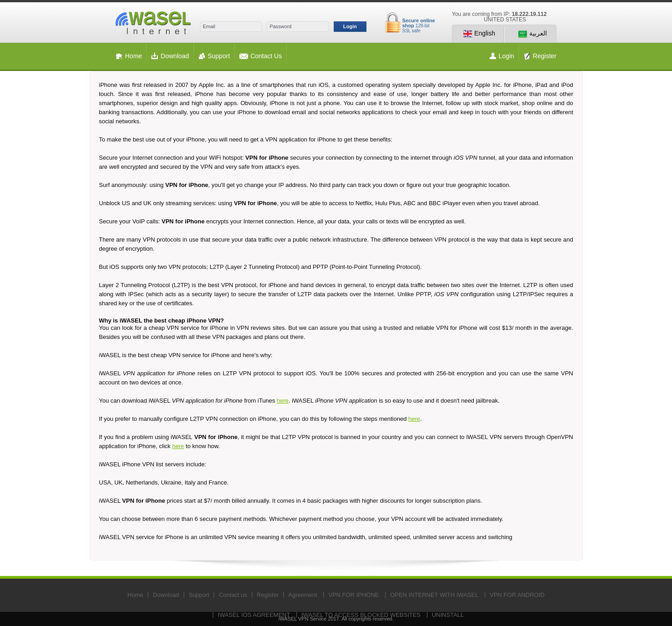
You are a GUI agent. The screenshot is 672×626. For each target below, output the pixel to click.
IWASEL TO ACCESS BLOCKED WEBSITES (361, 615)
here (283, 401)
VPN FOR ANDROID (517, 595)
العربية (533, 34)
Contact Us (261, 56)
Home (129, 56)
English (479, 34)
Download (170, 56)
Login (350, 26)
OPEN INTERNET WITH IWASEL (434, 595)
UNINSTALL (448, 615)
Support (214, 56)
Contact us (233, 595)
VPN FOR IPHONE (354, 595)
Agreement (303, 595)
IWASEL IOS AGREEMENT (254, 615)
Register (540, 56)
